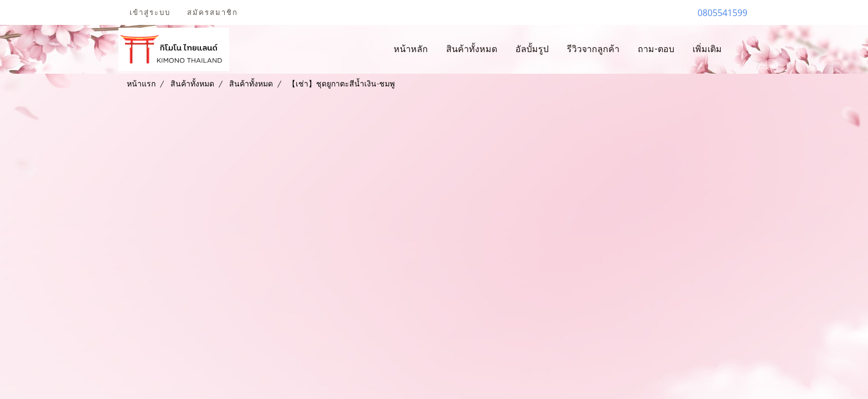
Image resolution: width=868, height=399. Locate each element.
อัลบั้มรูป (532, 49)
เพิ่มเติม (707, 49)
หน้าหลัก (411, 49)
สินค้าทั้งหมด (472, 49)
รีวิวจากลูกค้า (593, 49)
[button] (741, 49)
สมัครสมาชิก (213, 12)
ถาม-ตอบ (656, 49)
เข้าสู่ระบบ (150, 12)
